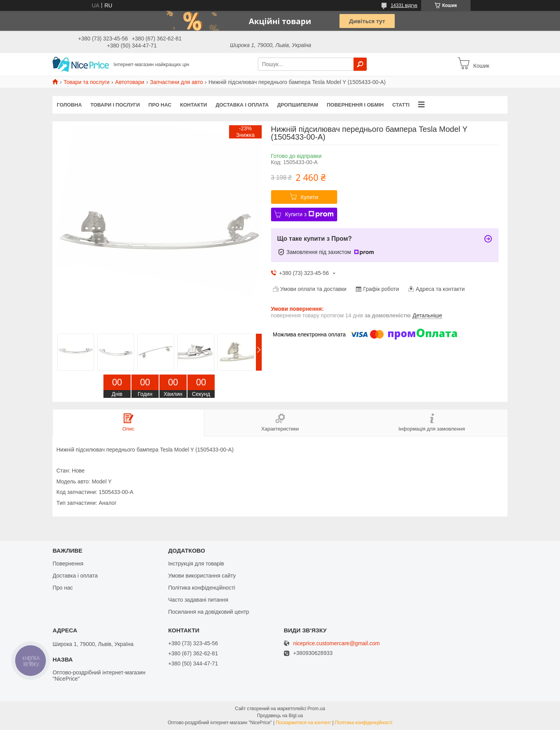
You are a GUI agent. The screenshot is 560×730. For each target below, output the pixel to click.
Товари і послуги (115, 105)
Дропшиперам (298, 105)
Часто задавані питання (198, 600)
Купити (309, 197)
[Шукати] (360, 64)
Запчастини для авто (176, 82)
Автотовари (130, 82)
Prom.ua (316, 709)
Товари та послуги (86, 82)
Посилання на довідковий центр (208, 612)
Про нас (160, 105)
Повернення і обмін (355, 105)
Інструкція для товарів (196, 564)
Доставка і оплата (242, 105)
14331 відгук (404, 5)
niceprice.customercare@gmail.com (337, 643)
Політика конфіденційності (201, 588)
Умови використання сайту (202, 576)
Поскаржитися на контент (303, 723)
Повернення (68, 564)
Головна (69, 105)
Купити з (309, 214)
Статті (401, 105)
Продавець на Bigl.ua (280, 716)
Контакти (194, 105)
